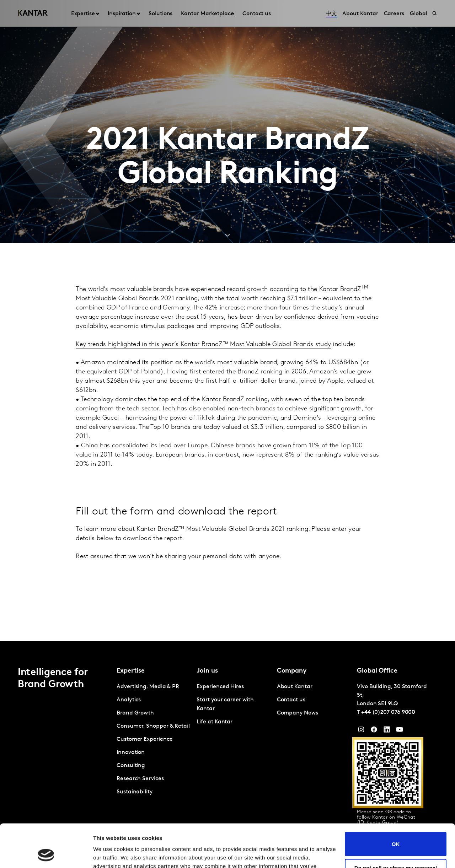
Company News (298, 713)
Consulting (131, 766)
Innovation (131, 753)
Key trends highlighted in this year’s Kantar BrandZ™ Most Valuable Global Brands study (203, 344)
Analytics (129, 700)
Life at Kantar (215, 722)
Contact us (291, 700)
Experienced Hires (220, 687)
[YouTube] (387, 731)
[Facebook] (374, 731)
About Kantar (295, 687)
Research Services (140, 779)
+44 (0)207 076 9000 (388, 712)
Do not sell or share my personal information (396, 830)
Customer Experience (144, 739)
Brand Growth (135, 713)
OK (396, 804)
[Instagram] (361, 731)
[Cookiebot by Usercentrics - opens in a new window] (46, 854)
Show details (110, 854)
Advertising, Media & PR (148, 687)
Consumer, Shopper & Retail (153, 726)
